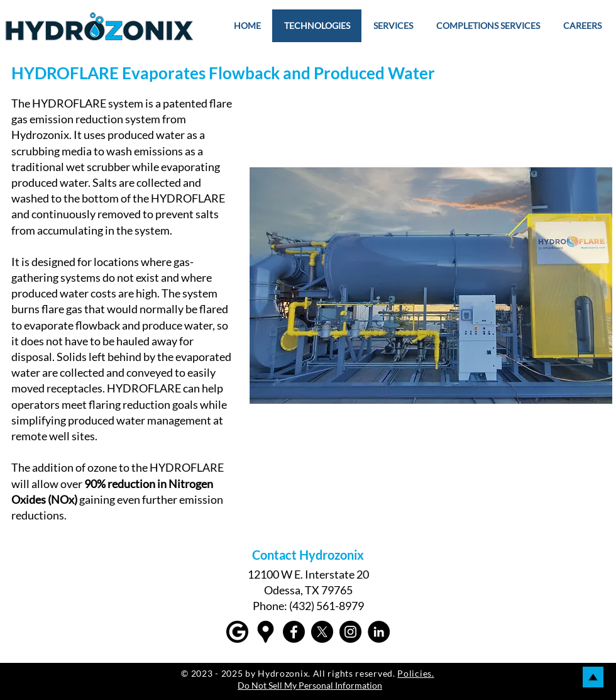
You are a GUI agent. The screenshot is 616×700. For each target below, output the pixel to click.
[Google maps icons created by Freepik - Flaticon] (266, 632)
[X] (322, 632)
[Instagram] (350, 632)
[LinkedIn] (379, 632)
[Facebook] (294, 632)
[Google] (237, 632)
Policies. (415, 673)
